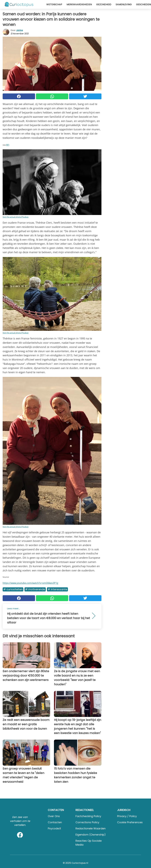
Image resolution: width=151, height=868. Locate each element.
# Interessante (57, 589)
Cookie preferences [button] (130, 822)
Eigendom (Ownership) (91, 835)
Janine (19, 30)
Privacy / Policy (127, 816)
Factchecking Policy (88, 816)
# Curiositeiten (13, 589)
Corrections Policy (87, 822)
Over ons (54, 816)
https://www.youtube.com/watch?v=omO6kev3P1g (30, 583)
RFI (8, 145)
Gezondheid (104, 4)
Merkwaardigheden (79, 4)
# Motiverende (35, 589)
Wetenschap (54, 4)
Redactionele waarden (91, 828)
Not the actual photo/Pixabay (16, 217)
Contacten (55, 822)
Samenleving (124, 4)
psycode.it (54, 828)
